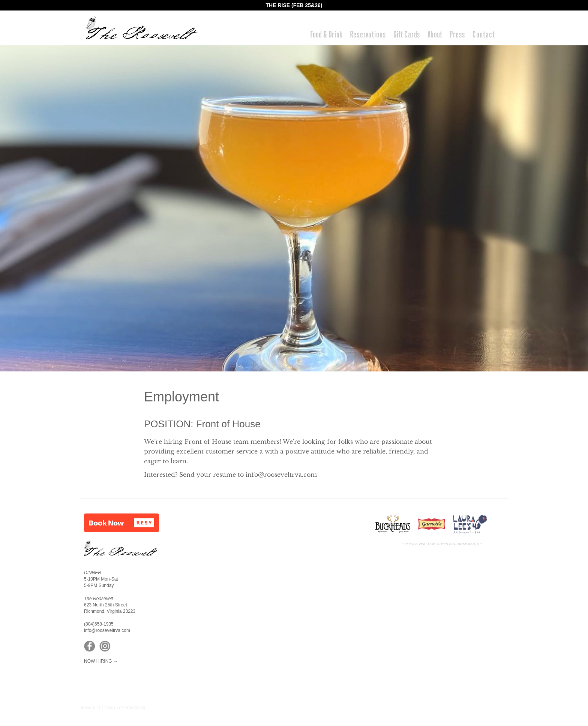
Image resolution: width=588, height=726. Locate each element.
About (435, 34)
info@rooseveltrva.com (281, 475)
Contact (484, 34)
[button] (121, 523)
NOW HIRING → (101, 661)
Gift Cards (407, 34)
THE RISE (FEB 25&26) (294, 5)
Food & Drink (326, 34)
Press (457, 34)
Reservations (368, 34)
